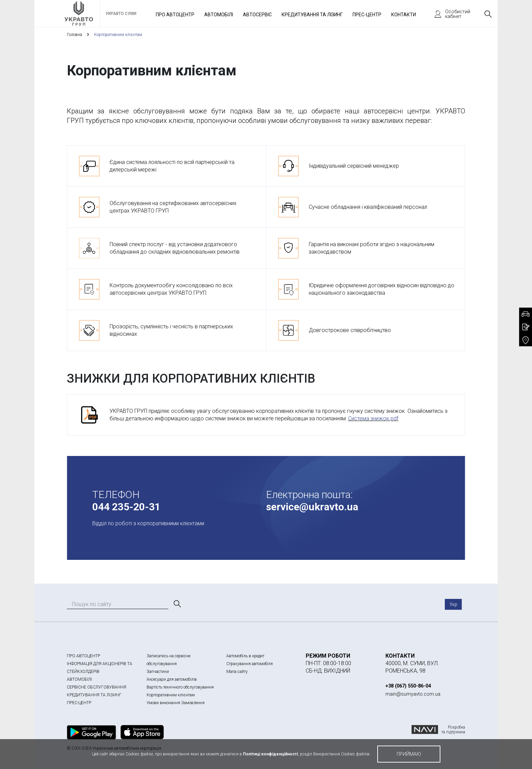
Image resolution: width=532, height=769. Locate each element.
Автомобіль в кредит (245, 656)
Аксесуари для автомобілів (172, 679)
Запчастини (158, 672)
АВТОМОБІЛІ (79, 679)
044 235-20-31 (126, 507)
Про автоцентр (175, 15)
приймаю (409, 754)
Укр (453, 604)
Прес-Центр (367, 15)
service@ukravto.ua (312, 507)
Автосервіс (257, 15)
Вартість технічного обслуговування (180, 687)
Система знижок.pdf (373, 418)
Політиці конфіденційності (270, 754)
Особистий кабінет (449, 14)
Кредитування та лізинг (312, 15)
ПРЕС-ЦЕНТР (79, 703)
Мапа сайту (237, 672)
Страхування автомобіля (250, 664)
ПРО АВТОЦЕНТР (83, 656)
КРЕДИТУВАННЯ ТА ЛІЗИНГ (94, 695)
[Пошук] (177, 604)
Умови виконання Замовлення (176, 703)
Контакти (404, 15)
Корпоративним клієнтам (171, 695)
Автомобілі (219, 15)
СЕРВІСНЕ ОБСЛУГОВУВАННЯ (97, 687)
